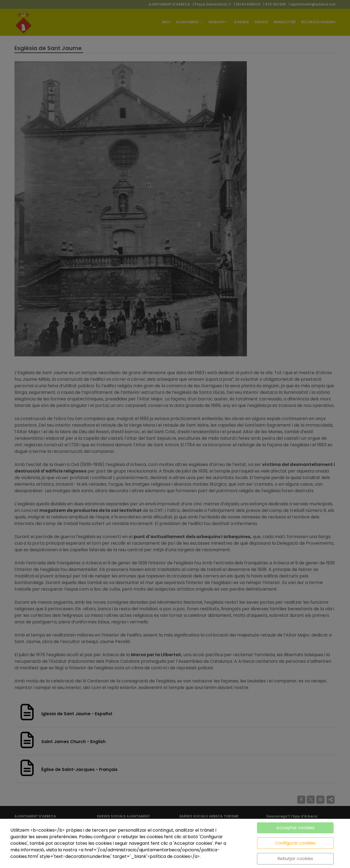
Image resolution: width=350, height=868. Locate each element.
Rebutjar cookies (295, 859)
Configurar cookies (295, 843)
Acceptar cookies (295, 828)
